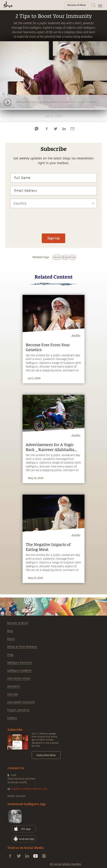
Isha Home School (19, 678)
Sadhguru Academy (19, 670)
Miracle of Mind (17, 623)
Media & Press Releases (22, 647)
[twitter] (55, 129)
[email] (72, 129)
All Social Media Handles (66, 864)
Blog (10, 631)
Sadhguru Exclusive (19, 663)
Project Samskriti (18, 710)
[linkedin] (64, 129)
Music (11, 639)
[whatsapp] (36, 129)
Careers (12, 718)
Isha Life (12, 694)
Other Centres (17, 796)
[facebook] (47, 129)
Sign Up (53, 238)
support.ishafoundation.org (29, 789)
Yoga (10, 655)
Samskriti (13, 686)
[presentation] (53, 219)
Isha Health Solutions (21, 702)
